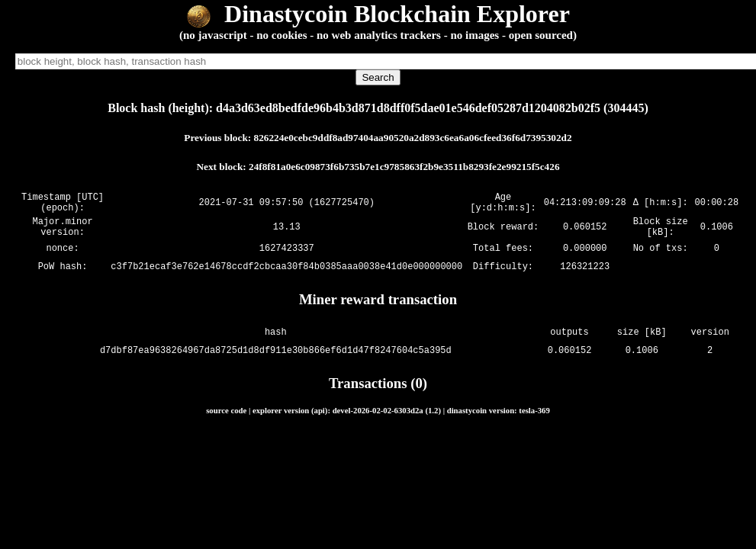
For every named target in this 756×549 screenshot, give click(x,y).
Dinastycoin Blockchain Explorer (378, 14)
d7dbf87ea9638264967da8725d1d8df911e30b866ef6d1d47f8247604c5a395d (276, 360)
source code (226, 419)
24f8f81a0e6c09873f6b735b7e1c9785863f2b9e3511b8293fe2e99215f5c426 (404, 167)
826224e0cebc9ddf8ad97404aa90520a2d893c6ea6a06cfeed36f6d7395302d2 (413, 138)
